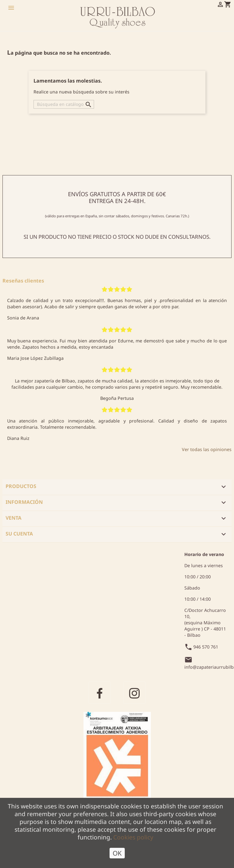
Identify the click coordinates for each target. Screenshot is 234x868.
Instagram (134, 693)
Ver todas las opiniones (207, 449)
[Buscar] (64, 104)
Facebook (100, 693)
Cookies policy (133, 838)
